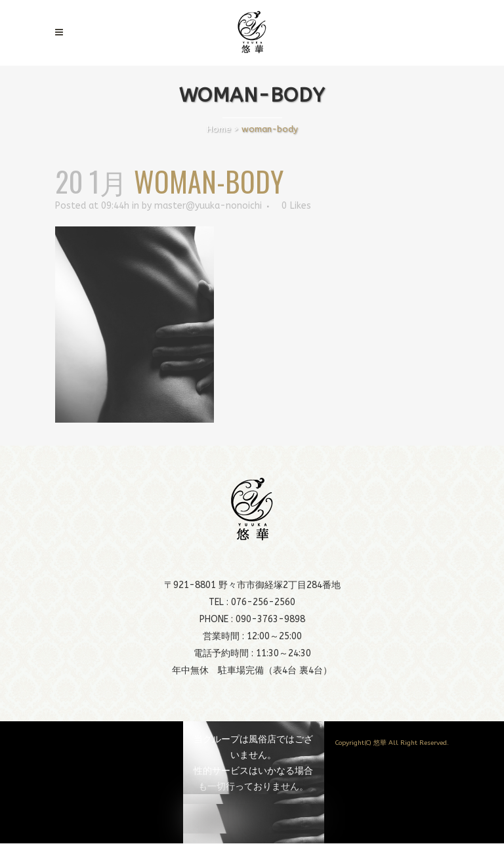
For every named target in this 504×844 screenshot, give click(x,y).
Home (219, 129)
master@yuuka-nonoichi (208, 206)
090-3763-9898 (270, 619)
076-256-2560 (263, 602)
